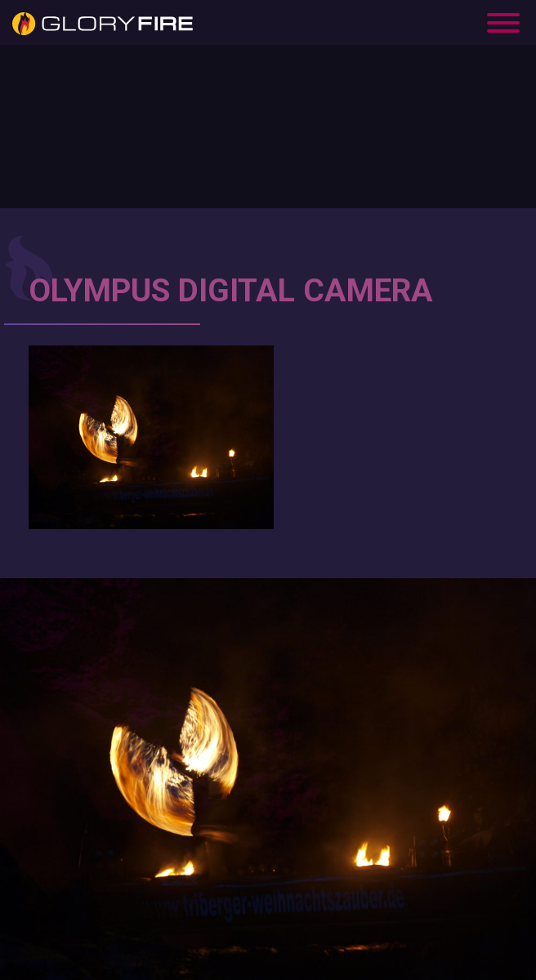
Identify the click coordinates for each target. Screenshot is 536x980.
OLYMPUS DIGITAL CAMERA (231, 291)
